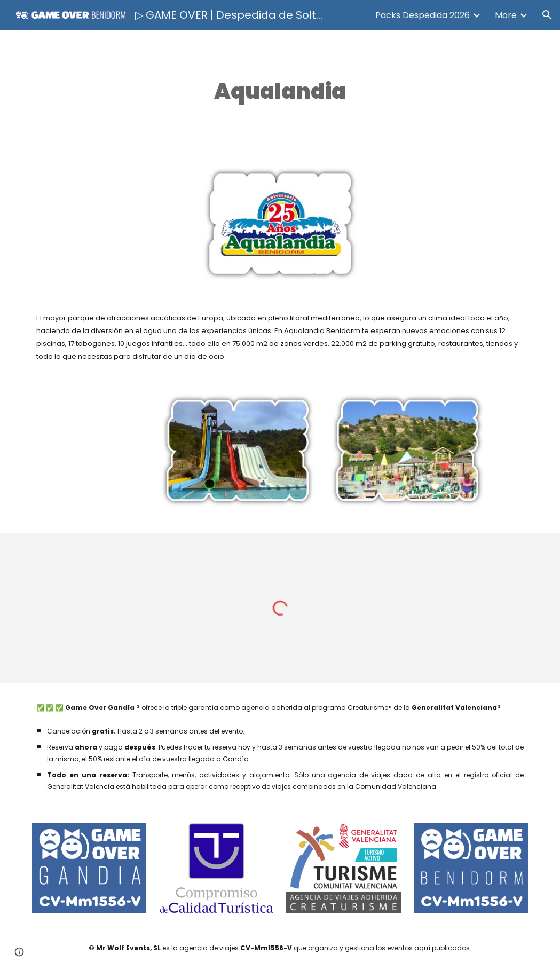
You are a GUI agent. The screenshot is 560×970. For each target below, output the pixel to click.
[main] (280, 92)
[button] (547, 15)
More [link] (506, 15)
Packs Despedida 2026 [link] (423, 15)
